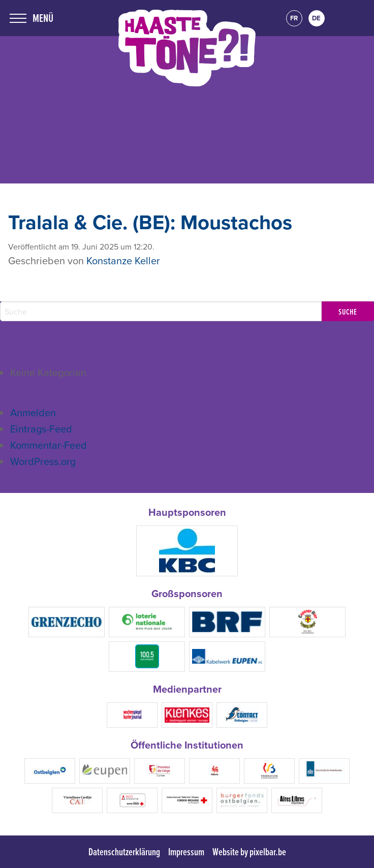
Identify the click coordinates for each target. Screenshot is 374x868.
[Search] (161, 311)
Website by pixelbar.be (249, 852)
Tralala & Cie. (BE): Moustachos (150, 222)
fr (294, 18)
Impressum (186, 852)
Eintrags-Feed (41, 429)
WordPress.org (43, 461)
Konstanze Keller (123, 260)
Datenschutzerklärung (124, 852)
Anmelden (33, 412)
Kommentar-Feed (49, 445)
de (316, 18)
